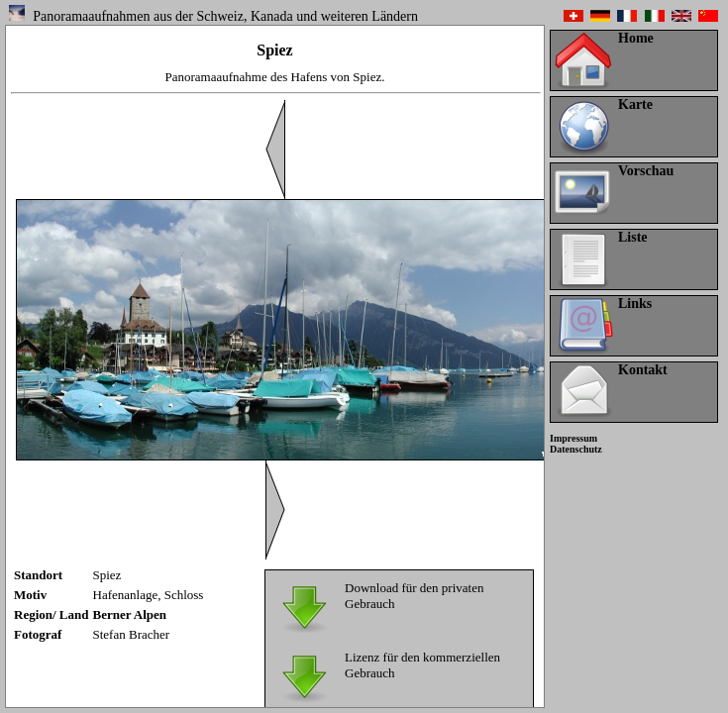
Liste (633, 237)
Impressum (573, 438)
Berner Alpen (130, 614)
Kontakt (643, 370)
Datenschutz (576, 449)
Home (636, 38)
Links (635, 304)
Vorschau (646, 171)
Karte (635, 104)
